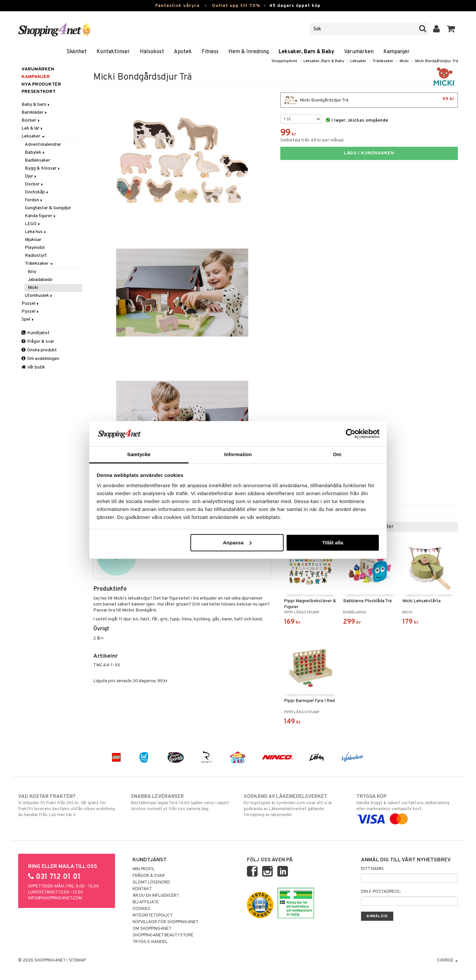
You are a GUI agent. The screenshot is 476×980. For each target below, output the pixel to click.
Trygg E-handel (150, 942)
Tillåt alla (333, 543)
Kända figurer (41, 216)
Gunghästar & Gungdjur (48, 208)
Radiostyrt (36, 256)
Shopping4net (284, 61)
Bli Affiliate (146, 902)
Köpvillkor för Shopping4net (165, 922)
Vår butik (33, 367)
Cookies (141, 909)
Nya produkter (41, 84)
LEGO (33, 224)
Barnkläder (35, 113)
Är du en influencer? (156, 896)
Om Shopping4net (152, 929)
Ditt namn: (373, 869)
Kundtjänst (36, 333)
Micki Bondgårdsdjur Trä (436, 61)
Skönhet (77, 52)
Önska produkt (39, 350)
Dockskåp (37, 192)
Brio (32, 272)
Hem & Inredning (249, 52)
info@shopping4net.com (55, 898)
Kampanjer (397, 52)
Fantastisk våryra (178, 6)
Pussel (31, 304)
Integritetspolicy (153, 916)
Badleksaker (38, 160)
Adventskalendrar (43, 145)
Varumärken (359, 52)
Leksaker (358, 61)
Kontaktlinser (113, 52)
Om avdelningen (40, 359)
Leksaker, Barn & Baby (306, 52)
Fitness (210, 52)
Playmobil (35, 248)
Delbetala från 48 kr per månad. (313, 140)
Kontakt (142, 889)
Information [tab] (238, 454)
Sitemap (77, 960)
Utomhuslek (39, 296)
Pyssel (31, 312)
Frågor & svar (38, 342)
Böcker (31, 120)
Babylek (35, 153)
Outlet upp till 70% (236, 6)
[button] (451, 29)
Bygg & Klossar (43, 168)
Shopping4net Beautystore (163, 935)
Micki (404, 61)
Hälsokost (152, 52)
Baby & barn (36, 105)
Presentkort (39, 92)
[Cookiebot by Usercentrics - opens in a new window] (351, 434)
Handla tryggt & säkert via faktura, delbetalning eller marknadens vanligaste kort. (407, 808)
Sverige (447, 960)
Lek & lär (33, 128)
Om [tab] (337, 454)
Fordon (34, 200)
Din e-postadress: (381, 892)
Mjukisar (33, 240)
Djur (31, 176)
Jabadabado (40, 280)
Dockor (34, 184)
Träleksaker (383, 61)
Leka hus (36, 232)
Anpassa (237, 543)
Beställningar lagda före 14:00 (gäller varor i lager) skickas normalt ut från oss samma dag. (182, 803)
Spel (28, 319)
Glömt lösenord (151, 882)
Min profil (144, 869)
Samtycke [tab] (139, 454)
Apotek (183, 52)
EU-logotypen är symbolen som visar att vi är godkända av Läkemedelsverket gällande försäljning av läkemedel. (294, 805)
